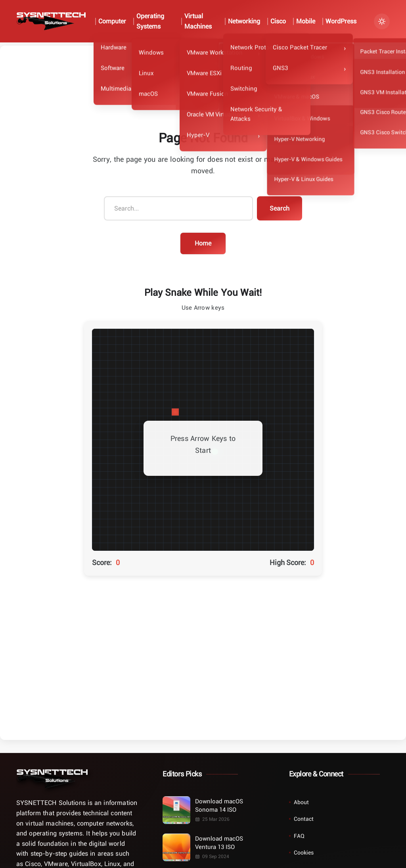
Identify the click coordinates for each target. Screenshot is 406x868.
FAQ (299, 836)
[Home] (52, 779)
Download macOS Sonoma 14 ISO (219, 805)
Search (280, 208)
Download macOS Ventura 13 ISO (219, 842)
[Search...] (178, 209)
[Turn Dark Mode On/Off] (382, 21)
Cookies (304, 852)
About (301, 802)
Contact (304, 819)
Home (203, 243)
